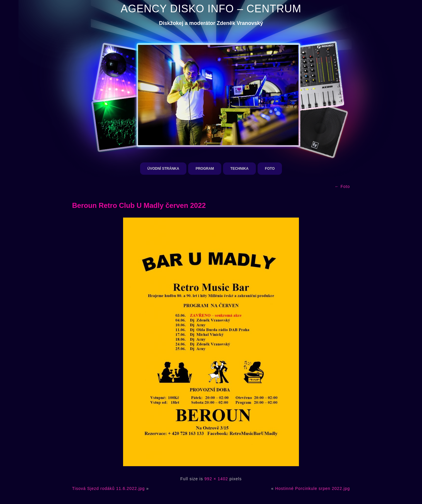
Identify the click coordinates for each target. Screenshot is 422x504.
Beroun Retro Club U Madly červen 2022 (139, 205)
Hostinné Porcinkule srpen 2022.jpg (313, 488)
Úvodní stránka (163, 169)
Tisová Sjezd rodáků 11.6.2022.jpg (108, 488)
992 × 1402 (216, 479)
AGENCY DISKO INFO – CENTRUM (211, 9)
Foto (270, 169)
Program (205, 169)
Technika (239, 169)
